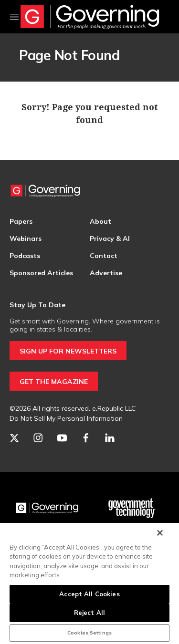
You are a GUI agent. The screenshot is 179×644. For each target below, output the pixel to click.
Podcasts (25, 256)
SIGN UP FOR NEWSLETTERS (68, 351)
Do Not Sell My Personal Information (66, 418)
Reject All (89, 613)
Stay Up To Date (37, 305)
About (100, 221)
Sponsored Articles (41, 273)
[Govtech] (132, 508)
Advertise (106, 273)
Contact (104, 256)
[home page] (90, 17)
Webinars (26, 239)
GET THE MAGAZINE (54, 382)
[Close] (160, 533)
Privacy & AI (110, 239)
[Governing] (47, 508)
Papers (21, 221)
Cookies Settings (89, 633)
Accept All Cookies (89, 594)
